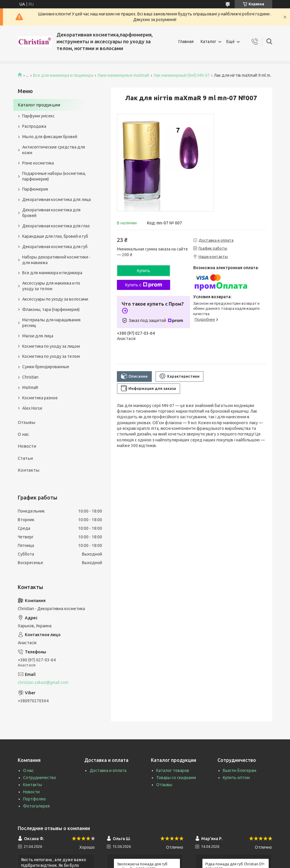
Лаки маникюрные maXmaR (123, 75)
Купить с (143, 285)
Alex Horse (32, 408)
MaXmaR (30, 387)
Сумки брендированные (46, 367)
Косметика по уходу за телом (51, 356)
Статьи (25, 458)
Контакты (29, 470)
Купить (144, 271)
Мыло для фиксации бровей (50, 137)
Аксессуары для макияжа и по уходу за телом (51, 286)
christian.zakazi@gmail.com (43, 682)
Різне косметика (38, 163)
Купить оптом (236, 778)
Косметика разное (40, 398)
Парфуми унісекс (38, 116)
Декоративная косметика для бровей (51, 213)
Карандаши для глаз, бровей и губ (55, 236)
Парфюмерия (35, 189)
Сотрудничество (40, 778)
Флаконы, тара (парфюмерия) (51, 309)
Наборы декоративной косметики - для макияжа (56, 260)
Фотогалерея (36, 806)
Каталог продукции (39, 105)
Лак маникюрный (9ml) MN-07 (182, 75)
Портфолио (34, 799)
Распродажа (34, 126)
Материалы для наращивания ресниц (51, 323)
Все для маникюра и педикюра (63, 75)
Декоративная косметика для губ (55, 247)
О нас (23, 434)
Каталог (208, 42)
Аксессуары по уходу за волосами (55, 299)
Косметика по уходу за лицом (51, 346)
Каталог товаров (173, 770)
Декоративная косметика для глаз (56, 226)
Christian (30, 377)
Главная (186, 42)
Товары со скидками (176, 778)
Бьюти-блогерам (240, 770)
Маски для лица (38, 336)
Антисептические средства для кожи (54, 150)
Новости (27, 446)
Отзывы (26, 422)
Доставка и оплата (108, 770)
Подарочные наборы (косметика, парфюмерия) (54, 176)
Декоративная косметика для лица (57, 200)
